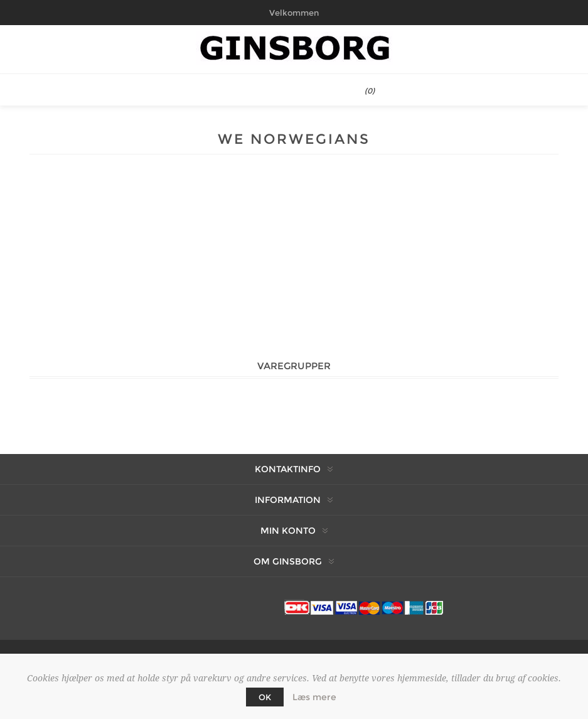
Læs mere (314, 697)
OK (265, 697)
